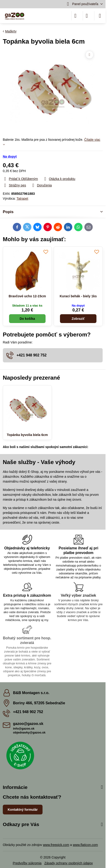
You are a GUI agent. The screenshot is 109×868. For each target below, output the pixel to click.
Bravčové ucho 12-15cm (27, 296)
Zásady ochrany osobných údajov (69, 863)
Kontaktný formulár (23, 810)
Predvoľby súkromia (27, 863)
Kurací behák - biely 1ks (78, 296)
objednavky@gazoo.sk (29, 732)
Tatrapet (22, 199)
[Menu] (100, 16)
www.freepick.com (56, 845)
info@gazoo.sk (24, 729)
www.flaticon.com (85, 845)
